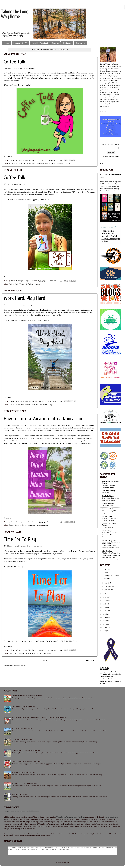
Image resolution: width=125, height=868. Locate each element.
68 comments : (52, 522)
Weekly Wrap (47, 654)
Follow (102, 164)
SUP (40, 405)
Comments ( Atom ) (19, 666)
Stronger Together (108, 527)
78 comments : (53, 650)
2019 (105, 614)
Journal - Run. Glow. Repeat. (109, 525)
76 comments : (53, 401)
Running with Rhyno (109, 509)
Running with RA (20, 43)
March (107, 583)
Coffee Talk (14, 62)
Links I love (106, 493)
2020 (105, 611)
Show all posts (63, 49)
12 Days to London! (108, 505)
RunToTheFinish (108, 496)
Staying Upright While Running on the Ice (26, 750)
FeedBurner (115, 156)
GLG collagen (90, 75)
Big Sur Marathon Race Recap (22, 729)
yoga (51, 405)
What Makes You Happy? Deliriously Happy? (27, 761)
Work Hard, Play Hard (25, 298)
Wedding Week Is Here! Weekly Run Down (109, 486)
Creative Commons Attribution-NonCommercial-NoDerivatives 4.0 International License (111, 680)
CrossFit (12, 405)
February (108, 586)
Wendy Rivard (105, 674)
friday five (24, 525)
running (35, 405)
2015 (105, 628)
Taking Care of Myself (112, 576)
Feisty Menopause (108, 531)
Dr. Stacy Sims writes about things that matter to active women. (111, 542)
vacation (67, 164)
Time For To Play (20, 539)
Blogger (66, 863)
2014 (105, 631)
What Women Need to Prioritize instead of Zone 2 (110, 547)
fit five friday (13, 164)
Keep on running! (108, 504)
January (107, 590)
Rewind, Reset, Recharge (20, 794)
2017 (105, 621)
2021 (105, 607)
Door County (20, 405)
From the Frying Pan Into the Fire (23, 772)
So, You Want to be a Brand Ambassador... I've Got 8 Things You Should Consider (39, 718)
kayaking (29, 405)
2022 (105, 604)
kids (17, 284)
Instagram (22, 164)
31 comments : (53, 160)
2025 (105, 594)
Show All (119, 560)
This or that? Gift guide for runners (24, 707)
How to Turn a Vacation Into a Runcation (43, 419)
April (107, 573)
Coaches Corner (14, 525)
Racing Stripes (107, 516)
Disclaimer (67, 43)
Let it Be (107, 579)
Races (7, 43)
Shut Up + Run (107, 551)
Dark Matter (71, 73)
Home (44, 660)
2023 (105, 601)
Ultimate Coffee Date (57, 164)
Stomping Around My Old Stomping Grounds (110, 519)
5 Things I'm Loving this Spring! (23, 739)
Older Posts (90, 660)
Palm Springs (31, 164)
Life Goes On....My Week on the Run (24, 783)
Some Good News (42, 164)
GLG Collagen (49, 195)
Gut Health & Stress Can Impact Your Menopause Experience (110, 535)
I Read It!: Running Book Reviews (45, 43)
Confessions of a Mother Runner (110, 482)
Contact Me (80, 43)
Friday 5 (12, 284)
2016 (105, 624)
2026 (105, 570)
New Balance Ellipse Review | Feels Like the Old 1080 (111, 499)
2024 (105, 597)
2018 (105, 618)
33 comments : (53, 281)
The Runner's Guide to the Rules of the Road (27, 696)
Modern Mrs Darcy (109, 491)
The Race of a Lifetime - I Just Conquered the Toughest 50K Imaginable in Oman (111, 555)
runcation (32, 525)
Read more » (8, 156)
